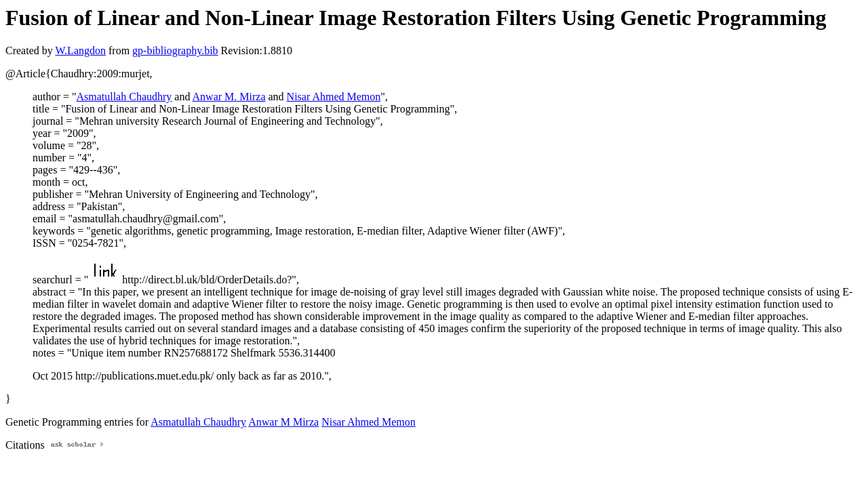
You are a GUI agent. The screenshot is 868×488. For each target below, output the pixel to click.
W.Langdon (80, 50)
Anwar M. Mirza (229, 97)
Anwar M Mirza (283, 422)
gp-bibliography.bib (175, 50)
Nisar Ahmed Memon (334, 97)
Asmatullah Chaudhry (124, 97)
